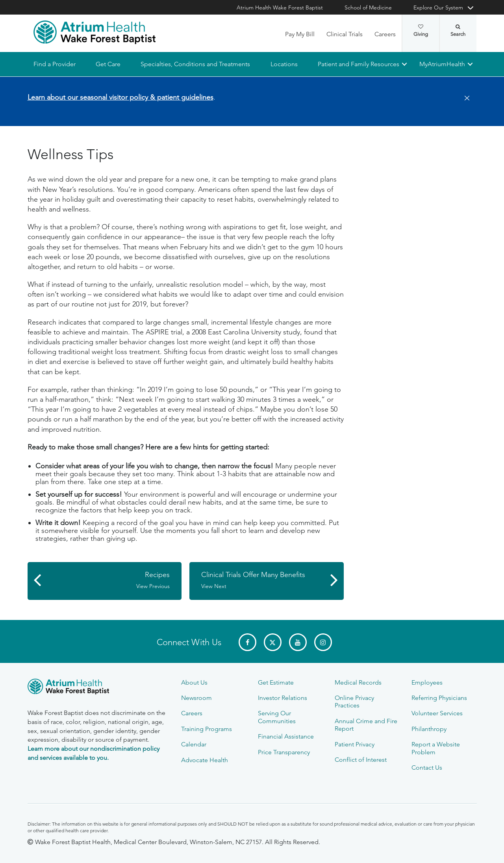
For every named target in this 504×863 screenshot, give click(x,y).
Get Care (108, 64)
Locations (284, 64)
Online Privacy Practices (354, 702)
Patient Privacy (355, 744)
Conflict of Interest (361, 760)
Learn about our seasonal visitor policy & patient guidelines (120, 97)
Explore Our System (438, 7)
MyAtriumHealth (442, 64)
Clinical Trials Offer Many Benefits (263, 580)
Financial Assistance (286, 736)
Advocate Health (205, 760)
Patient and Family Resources (358, 64)
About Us (194, 682)
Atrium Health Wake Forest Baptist (280, 7)
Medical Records (358, 682)
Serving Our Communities (277, 717)
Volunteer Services (437, 713)
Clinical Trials (345, 34)
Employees (427, 682)
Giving (421, 31)
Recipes (109, 580)
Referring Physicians (439, 698)
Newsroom (196, 698)
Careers (385, 34)
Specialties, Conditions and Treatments (195, 64)
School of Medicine (368, 7)
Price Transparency (284, 752)
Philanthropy (429, 729)
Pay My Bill (300, 34)
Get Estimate (276, 682)
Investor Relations (283, 698)
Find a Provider (55, 64)
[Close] (465, 98)
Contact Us (427, 767)
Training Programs (207, 729)
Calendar (194, 744)
